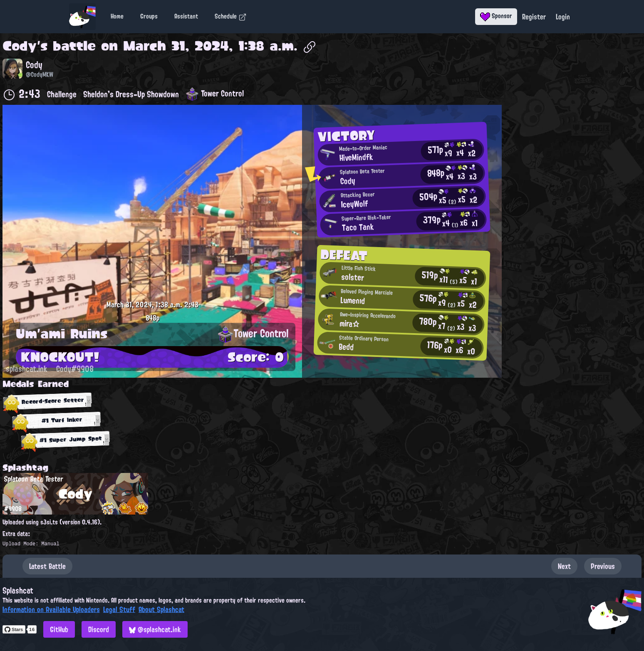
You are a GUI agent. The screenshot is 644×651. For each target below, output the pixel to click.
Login (563, 17)
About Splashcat (161, 609)
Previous (603, 566)
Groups (149, 16)
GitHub (59, 629)
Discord (99, 629)
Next (564, 566)
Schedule (231, 16)
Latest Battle (47, 566)
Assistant (186, 16)
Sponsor (496, 16)
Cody (20, 46)
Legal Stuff (119, 609)
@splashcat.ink (155, 629)
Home (117, 16)
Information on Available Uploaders (51, 609)
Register (534, 17)
